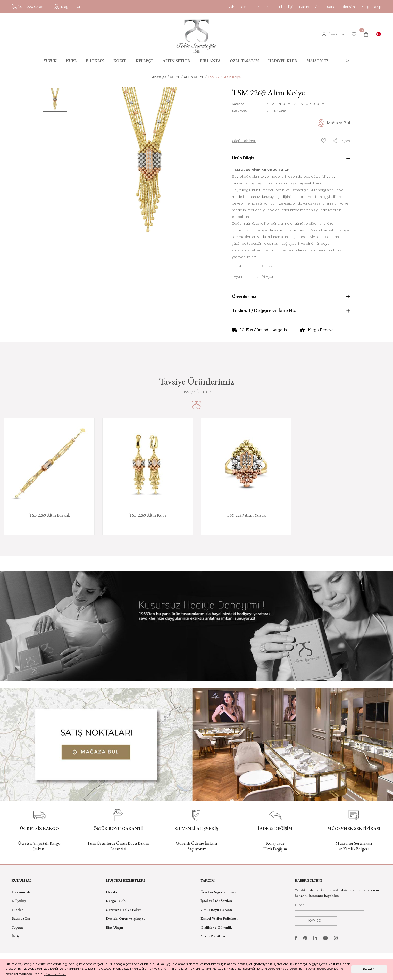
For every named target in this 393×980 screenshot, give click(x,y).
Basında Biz (309, 7)
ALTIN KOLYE (282, 104)
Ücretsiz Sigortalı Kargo (219, 892)
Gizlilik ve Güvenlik (216, 927)
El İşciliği (286, 7)
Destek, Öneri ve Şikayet (125, 918)
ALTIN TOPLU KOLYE (310, 104)
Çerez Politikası (213, 936)
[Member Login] (333, 34)
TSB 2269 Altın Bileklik (49, 515)
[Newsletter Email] (330, 907)
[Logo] (196, 36)
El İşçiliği (19, 900)
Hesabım (113, 892)
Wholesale (237, 7)
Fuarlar (331, 7)
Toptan (17, 927)
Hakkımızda (263, 7)
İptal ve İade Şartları (216, 900)
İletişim (349, 7)
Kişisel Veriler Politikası (219, 918)
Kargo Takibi (116, 900)
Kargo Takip (371, 7)
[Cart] (366, 34)
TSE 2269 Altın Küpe (148, 515)
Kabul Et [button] (369, 969)
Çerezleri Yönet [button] (55, 974)
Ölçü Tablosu (244, 141)
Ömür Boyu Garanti (216, 909)
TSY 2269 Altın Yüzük (246, 515)
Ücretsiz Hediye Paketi (124, 909)
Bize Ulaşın (115, 927)
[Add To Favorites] (324, 141)
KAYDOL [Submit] (316, 921)
